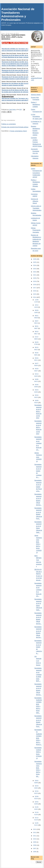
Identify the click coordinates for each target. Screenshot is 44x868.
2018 (35, 285)
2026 (35, 259)
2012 (35, 832)
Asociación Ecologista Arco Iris (35, 151)
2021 (35, 275)
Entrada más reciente (8, 127)
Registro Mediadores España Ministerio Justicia (35, 131)
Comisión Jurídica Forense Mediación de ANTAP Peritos (36, 142)
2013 (35, 829)
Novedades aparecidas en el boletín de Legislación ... (38, 471)
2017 (35, 288)
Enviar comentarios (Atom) (19, 131)
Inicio (16, 127)
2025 (35, 262)
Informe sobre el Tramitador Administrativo (36, 208)
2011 (35, 836)
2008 (35, 845)
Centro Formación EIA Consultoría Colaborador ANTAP (36, 173)
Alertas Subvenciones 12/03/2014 (38, 457)
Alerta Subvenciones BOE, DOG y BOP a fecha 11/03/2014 (38, 544)
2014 (35, 297)
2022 (35, 272)
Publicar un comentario (9, 124)
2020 (35, 278)
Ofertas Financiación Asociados (36, 230)
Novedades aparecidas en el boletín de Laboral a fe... (38, 647)
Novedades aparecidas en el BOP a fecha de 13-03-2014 (38, 427)
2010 (35, 839)
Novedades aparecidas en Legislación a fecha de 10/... (38, 590)
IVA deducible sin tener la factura (38, 661)
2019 (35, 281)
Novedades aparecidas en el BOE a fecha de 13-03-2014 (38, 411)
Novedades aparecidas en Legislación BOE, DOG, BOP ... (38, 674)
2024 (35, 265)
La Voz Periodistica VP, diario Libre (36, 117)
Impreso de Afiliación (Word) (35, 201)
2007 (35, 848)
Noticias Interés (36, 95)
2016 (35, 291)
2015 (35, 294)
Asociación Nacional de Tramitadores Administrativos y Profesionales (18, 14)
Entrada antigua (23, 127)
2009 (35, 842)
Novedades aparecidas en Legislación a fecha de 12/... (38, 443)
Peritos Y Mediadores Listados (35, 104)
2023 (35, 269)
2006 (35, 852)
